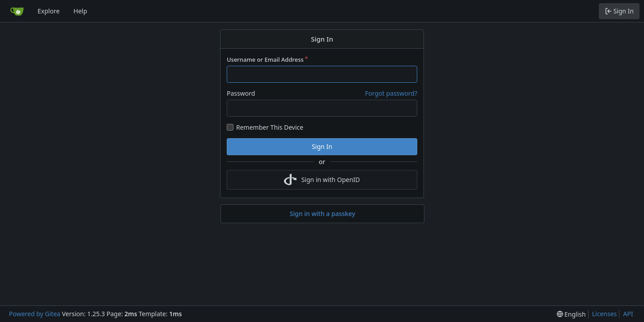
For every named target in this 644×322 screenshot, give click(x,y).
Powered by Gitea (35, 314)
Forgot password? (391, 93)
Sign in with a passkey (323, 214)
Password (241, 93)
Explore (49, 11)
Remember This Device (270, 127)
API (628, 314)
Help (80, 11)
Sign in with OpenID (322, 180)
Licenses (605, 314)
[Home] (17, 11)
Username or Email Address (265, 59)
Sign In (322, 146)
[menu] (571, 314)
